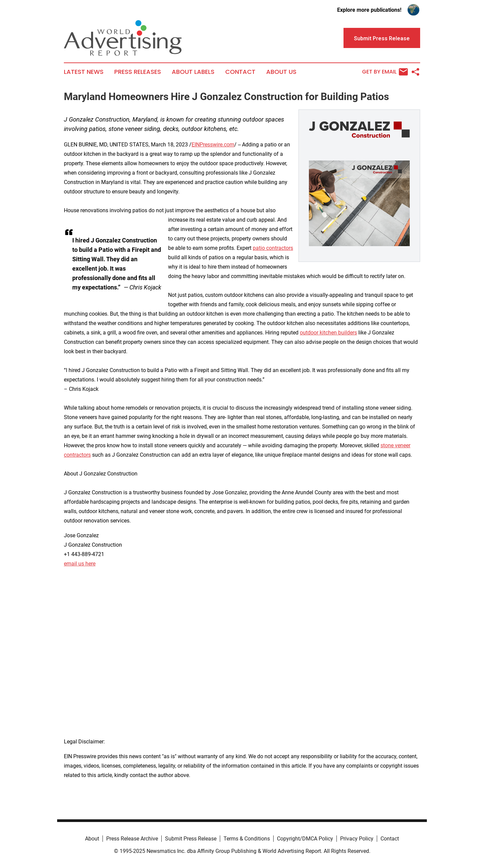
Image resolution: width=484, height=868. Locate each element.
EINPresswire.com (213, 145)
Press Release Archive (132, 839)
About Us (281, 72)
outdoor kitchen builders (328, 333)
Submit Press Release (191, 839)
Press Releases (138, 72)
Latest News (84, 72)
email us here (80, 564)
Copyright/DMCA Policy (305, 839)
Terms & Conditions (247, 839)
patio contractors (273, 248)
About (92, 839)
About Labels (193, 72)
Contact (240, 72)
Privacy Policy (357, 839)
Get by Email (385, 72)
